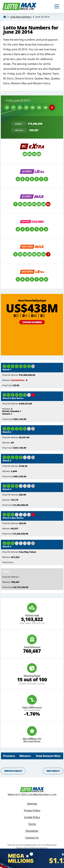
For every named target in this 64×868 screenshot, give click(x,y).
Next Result (53, 771)
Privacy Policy (32, 810)
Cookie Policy (32, 817)
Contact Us (32, 838)
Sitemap (32, 804)
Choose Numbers (32, 322)
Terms (32, 824)
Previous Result (13, 771)
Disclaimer (32, 831)
